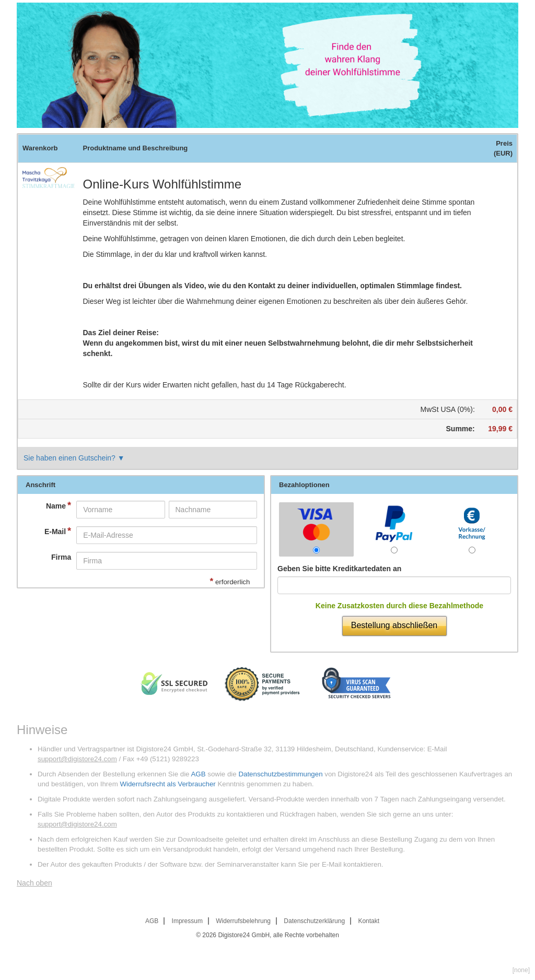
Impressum (187, 921)
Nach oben (34, 883)
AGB (198, 774)
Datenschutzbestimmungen (280, 774)
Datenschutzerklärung (314, 921)
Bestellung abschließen (394, 625)
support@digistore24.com (77, 759)
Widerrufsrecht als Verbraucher (167, 784)
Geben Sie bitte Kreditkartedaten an (339, 569)
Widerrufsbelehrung (243, 921)
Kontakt (369, 921)
